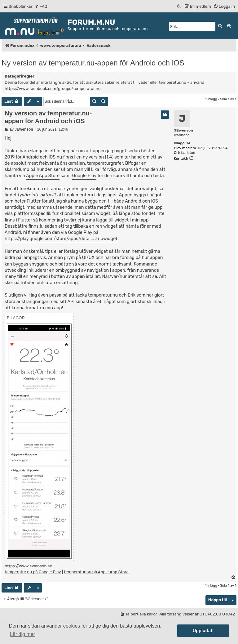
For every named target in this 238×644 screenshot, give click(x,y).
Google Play (84, 176)
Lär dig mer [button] (22, 634)
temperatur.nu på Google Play (33, 572)
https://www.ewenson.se (28, 566)
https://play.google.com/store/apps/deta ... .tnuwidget (61, 239)
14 (188, 143)
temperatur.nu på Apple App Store (96, 572)
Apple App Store (43, 176)
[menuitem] (41, 6)
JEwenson (183, 130)
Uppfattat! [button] (203, 631)
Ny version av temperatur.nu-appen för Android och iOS (93, 63)
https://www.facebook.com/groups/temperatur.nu (53, 89)
